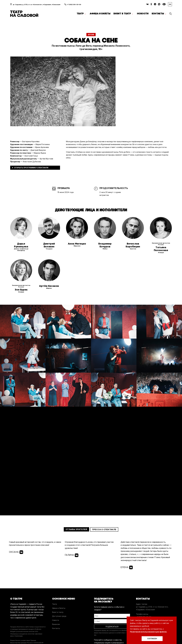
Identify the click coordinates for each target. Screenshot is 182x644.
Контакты (158, 14)
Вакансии (56, 624)
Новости (143, 14)
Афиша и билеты (100, 14)
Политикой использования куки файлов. (149, 632)
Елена (127, 567)
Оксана (16, 552)
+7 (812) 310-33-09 (74, 4)
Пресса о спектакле (104, 529)
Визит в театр (122, 14)
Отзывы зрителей (76, 529)
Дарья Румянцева (21, 245)
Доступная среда (59, 616)
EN (170, 4)
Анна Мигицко (77, 244)
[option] (63, 91)
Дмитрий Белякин (49, 245)
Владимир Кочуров (105, 245)
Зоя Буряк (21, 290)
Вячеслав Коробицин (133, 245)
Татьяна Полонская (161, 249)
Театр (80, 14)
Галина (72, 555)
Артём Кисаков (49, 286)
